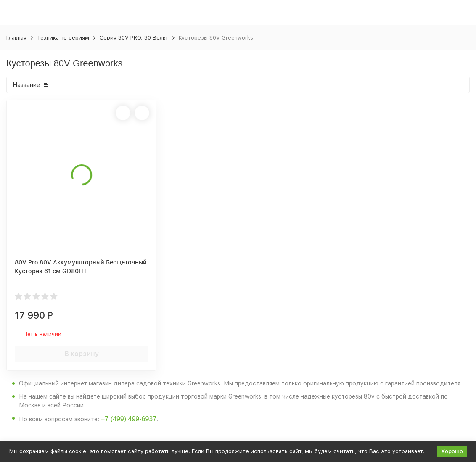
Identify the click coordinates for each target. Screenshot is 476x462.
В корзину (82, 354)
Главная (16, 38)
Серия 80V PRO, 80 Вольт (134, 38)
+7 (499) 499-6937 (129, 419)
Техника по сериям (63, 38)
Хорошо (452, 451)
